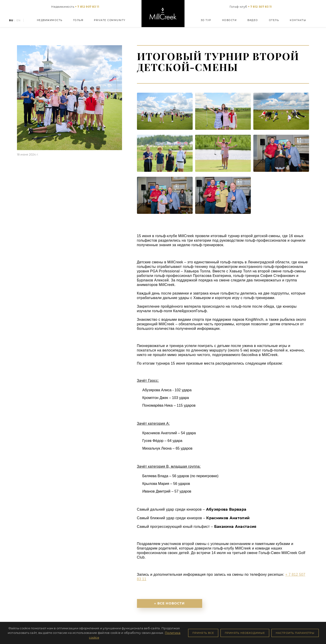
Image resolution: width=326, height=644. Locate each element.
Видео (253, 20)
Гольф (78, 20)
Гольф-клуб (251, 7)
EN (19, 20)
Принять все (203, 633)
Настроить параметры (295, 633)
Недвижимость (75, 7)
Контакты (298, 20)
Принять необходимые (245, 633)
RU (11, 20)
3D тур (206, 20)
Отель (274, 20)
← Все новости (170, 603)
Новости (229, 20)
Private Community (110, 20)
